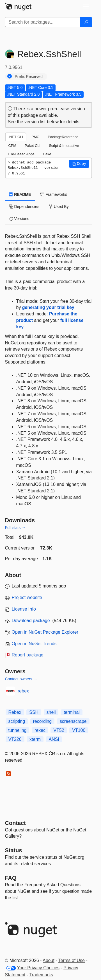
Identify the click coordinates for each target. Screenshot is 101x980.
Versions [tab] (19, 219)
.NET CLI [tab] (16, 137)
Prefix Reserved (29, 77)
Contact (15, 823)
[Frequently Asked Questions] (11, 878)
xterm (35, 739)
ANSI (54, 739)
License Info (24, 609)
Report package (28, 655)
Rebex (15, 712)
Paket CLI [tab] (33, 146)
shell (51, 712)
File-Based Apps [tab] (21, 154)
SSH (34, 712)
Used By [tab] (59, 207)
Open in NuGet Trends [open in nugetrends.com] (34, 644)
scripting (17, 721)
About (49, 960)
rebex (23, 691)
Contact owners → (21, 679)
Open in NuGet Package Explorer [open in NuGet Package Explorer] (45, 632)
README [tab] (20, 194)
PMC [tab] (35, 137)
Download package (31, 621)
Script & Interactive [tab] (64, 146)
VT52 (59, 730)
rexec (40, 730)
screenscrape (73, 721)
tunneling (18, 730)
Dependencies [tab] (24, 207)
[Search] (86, 22)
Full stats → (15, 528)
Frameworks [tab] (54, 194)
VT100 (79, 730)
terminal (72, 712)
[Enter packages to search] (43, 22)
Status (14, 850)
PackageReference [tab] (63, 137)
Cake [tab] (47, 154)
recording (43, 721)
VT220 (15, 739)
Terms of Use (72, 960)
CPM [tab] (12, 146)
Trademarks (41, 975)
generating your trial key (48, 307)
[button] (79, 164)
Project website (27, 597)
